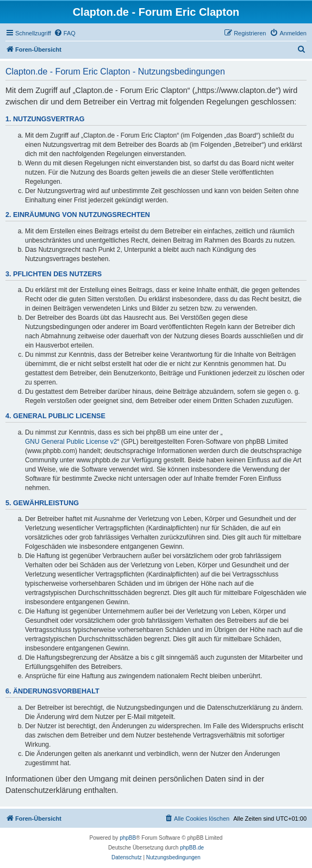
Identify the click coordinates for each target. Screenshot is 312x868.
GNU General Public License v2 (71, 442)
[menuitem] (65, 33)
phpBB (128, 838)
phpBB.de (192, 848)
